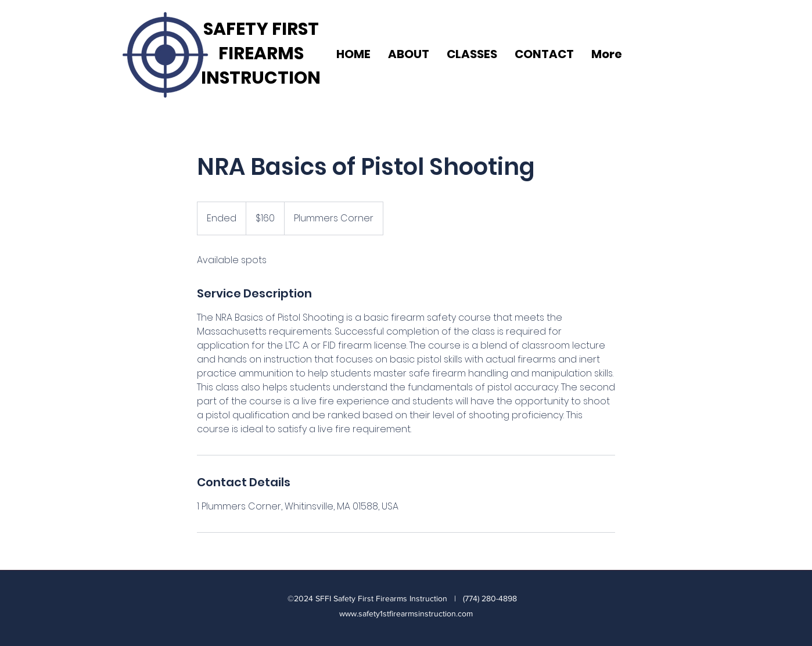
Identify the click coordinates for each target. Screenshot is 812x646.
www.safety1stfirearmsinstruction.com (406, 613)
